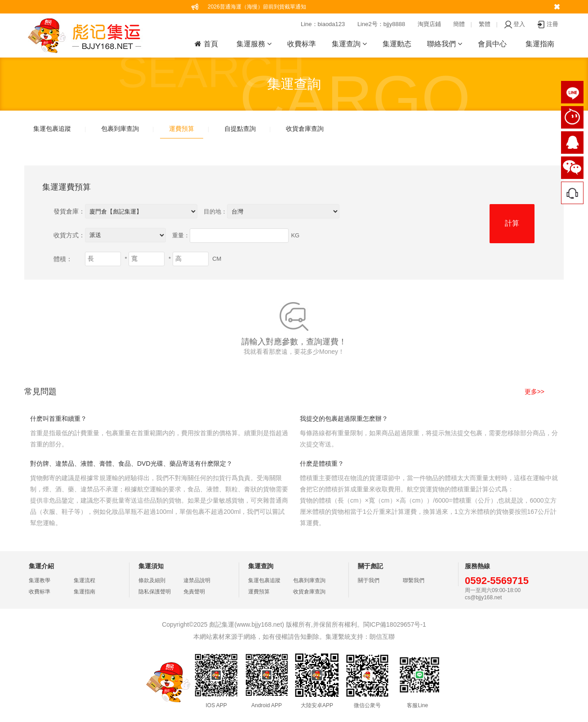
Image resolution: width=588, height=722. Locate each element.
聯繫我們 (414, 580)
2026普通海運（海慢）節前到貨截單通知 (257, 7)
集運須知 (151, 566)
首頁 (206, 44)
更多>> (535, 392)
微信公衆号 (367, 705)
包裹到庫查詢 (120, 129)
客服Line (417, 705)
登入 (515, 24)
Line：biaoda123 (323, 24)
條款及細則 (152, 580)
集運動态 (397, 44)
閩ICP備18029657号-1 (395, 624)
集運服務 (254, 44)
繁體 (485, 24)
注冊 (548, 24)
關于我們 (369, 580)
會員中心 (492, 44)
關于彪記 (370, 566)
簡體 (459, 24)
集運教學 (40, 580)
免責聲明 (194, 592)
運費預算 (182, 129)
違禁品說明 (197, 580)
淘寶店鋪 (429, 24)
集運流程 (85, 580)
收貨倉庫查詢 (305, 129)
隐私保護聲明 (155, 592)
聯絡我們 (445, 44)
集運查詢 (349, 44)
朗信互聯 (382, 637)
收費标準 (302, 44)
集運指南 (540, 44)
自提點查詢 (240, 129)
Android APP (267, 705)
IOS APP (216, 705)
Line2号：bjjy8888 (381, 24)
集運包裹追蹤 (52, 129)
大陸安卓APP (317, 705)
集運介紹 (41, 566)
